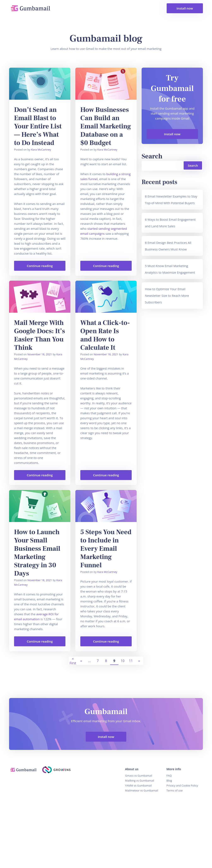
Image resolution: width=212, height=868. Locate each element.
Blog (169, 781)
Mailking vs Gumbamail (140, 781)
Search (152, 157)
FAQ (169, 776)
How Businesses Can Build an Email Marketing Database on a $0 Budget (106, 127)
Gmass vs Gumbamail (139, 776)
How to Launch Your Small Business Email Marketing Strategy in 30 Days (37, 553)
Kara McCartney (41, 150)
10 (123, 661)
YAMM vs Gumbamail (138, 786)
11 (131, 661)
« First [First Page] (73, 661)
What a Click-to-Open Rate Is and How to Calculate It (105, 335)
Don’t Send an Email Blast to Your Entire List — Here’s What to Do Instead (38, 127)
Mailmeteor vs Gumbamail (142, 791)
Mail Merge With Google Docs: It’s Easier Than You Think (40, 335)
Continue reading (33, 267)
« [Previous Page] (81, 661)
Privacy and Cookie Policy (182, 786)
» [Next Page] (139, 661)
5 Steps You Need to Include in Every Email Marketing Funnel (106, 549)
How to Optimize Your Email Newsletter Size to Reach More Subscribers (167, 296)
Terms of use (175, 791)
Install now (185, 8)
